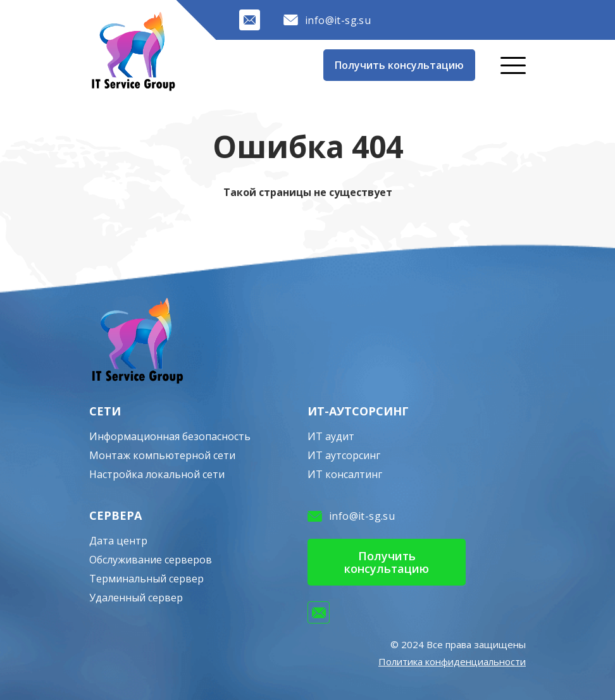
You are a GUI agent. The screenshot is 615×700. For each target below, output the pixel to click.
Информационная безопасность (170, 436)
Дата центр (118, 541)
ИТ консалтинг (345, 474)
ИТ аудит (331, 436)
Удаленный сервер (136, 598)
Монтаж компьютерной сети (162, 455)
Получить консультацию (399, 65)
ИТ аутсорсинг (344, 455)
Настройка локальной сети (157, 474)
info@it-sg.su (327, 20)
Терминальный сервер (146, 579)
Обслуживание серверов (151, 560)
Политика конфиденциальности (452, 661)
